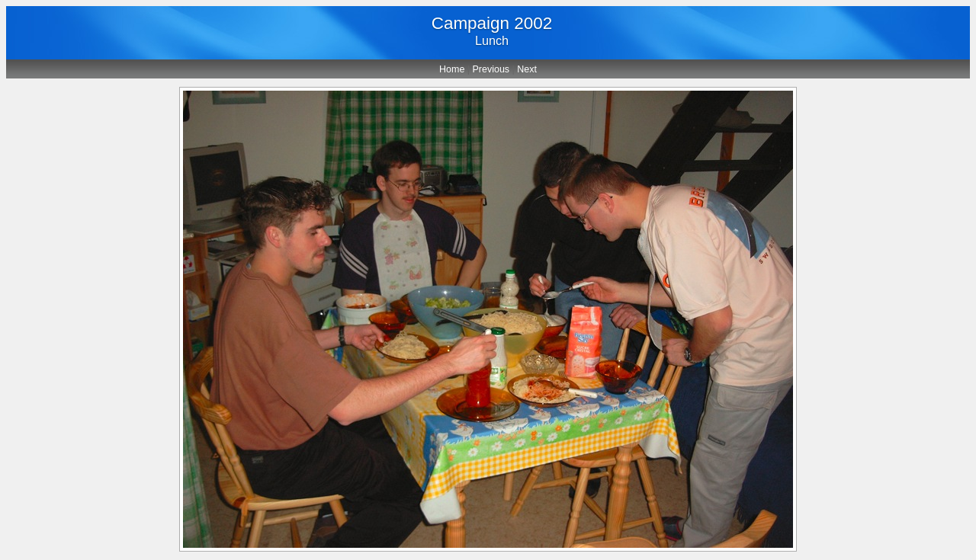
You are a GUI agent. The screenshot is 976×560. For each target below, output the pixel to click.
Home (452, 69)
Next (527, 69)
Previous (491, 69)
